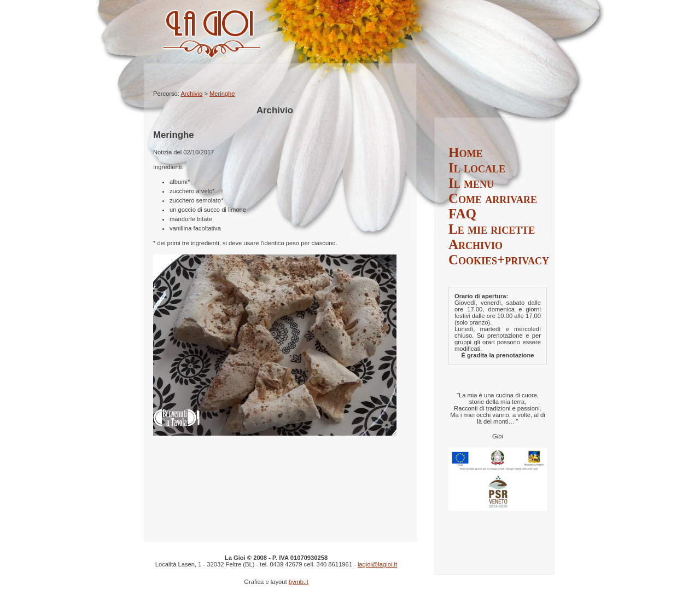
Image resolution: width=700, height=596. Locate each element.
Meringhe (222, 94)
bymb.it (299, 582)
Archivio (191, 94)
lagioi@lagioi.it (377, 564)
